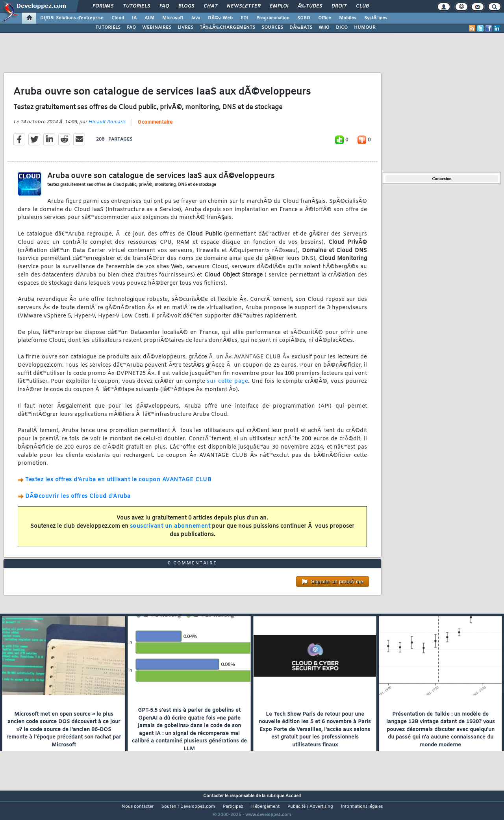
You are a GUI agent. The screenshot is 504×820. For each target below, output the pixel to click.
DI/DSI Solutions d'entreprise (72, 18)
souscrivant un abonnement (170, 531)
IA (134, 18)
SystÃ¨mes (376, 18)
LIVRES (185, 28)
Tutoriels (136, 6)
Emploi (279, 6)
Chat (210, 6)
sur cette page (227, 387)
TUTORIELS (108, 28)
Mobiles (348, 18)
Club (362, 6)
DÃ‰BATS (301, 28)
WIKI (324, 28)
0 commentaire (155, 127)
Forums (103, 6)
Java (195, 18)
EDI (245, 18)
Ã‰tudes (310, 6)
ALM (149, 18)
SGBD (304, 18)
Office (325, 18)
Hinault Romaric (107, 127)
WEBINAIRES (157, 28)
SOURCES (272, 28)
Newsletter (244, 6)
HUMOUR (365, 28)
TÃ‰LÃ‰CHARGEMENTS (227, 28)
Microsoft (173, 18)
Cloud (118, 18)
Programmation (273, 18)
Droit (339, 6)
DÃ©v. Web (220, 18)
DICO (342, 28)
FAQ (164, 6)
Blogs (186, 6)
